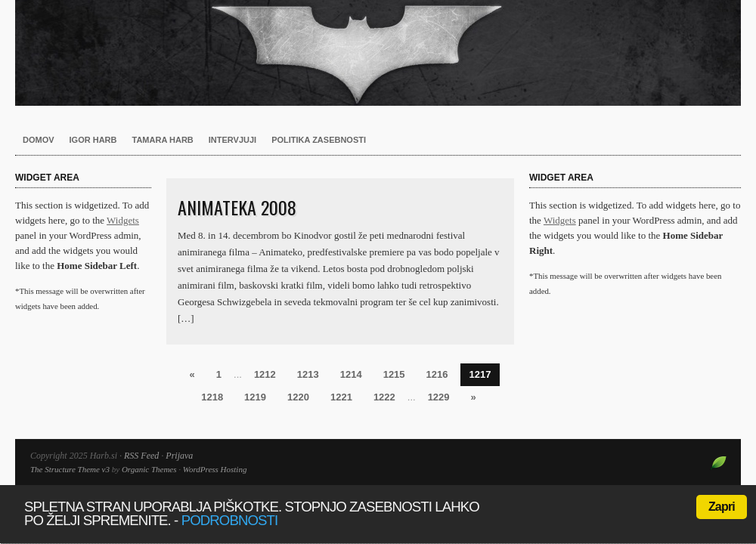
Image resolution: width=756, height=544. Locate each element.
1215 (394, 374)
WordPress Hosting (215, 469)
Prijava (179, 456)
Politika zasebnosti (319, 140)
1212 (265, 374)
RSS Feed (141, 456)
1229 (439, 397)
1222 (384, 397)
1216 (437, 374)
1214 (351, 374)
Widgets (123, 220)
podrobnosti (230, 520)
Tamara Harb (163, 140)
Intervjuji (232, 140)
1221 (341, 397)
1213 (308, 374)
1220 (298, 397)
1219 (255, 397)
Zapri (722, 507)
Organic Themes (149, 469)
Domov (39, 140)
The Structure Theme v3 (70, 469)
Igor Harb (93, 140)
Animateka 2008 (237, 207)
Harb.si (378, 53)
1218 (212, 397)
